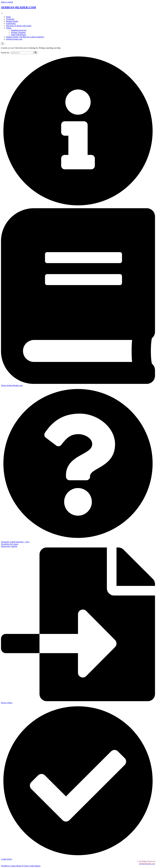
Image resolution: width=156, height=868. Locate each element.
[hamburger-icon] (2, 13)
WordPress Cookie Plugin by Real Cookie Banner (21, 866)
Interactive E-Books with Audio (19, 26)
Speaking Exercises (19, 30)
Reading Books (12, 21)
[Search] (22, 53)
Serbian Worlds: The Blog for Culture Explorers (25, 37)
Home (8, 17)
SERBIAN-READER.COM (18, 7)
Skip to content (7, 2)
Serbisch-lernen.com (14, 39)
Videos (9, 28)
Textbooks (10, 19)
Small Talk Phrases (19, 35)
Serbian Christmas (18, 32)
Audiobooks (11, 23)
